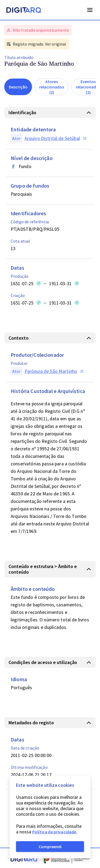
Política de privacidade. (55, 832)
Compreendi (50, 847)
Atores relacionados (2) (52, 87)
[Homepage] (24, 11)
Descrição (18, 87)
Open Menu (90, 10)
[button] (50, 112)
